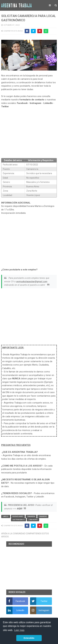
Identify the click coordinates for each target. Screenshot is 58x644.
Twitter (5, 106)
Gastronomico (18, 520)
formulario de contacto (32, 100)
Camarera (31, 516)
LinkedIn (48, 103)
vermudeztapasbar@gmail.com (32, 282)
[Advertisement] (29, 133)
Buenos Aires (18, 516)
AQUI (20, 509)
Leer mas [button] (19, 630)
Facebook (22, 103)
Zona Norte (33, 520)
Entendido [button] (29, 638)
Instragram (35, 103)
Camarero (43, 516)
